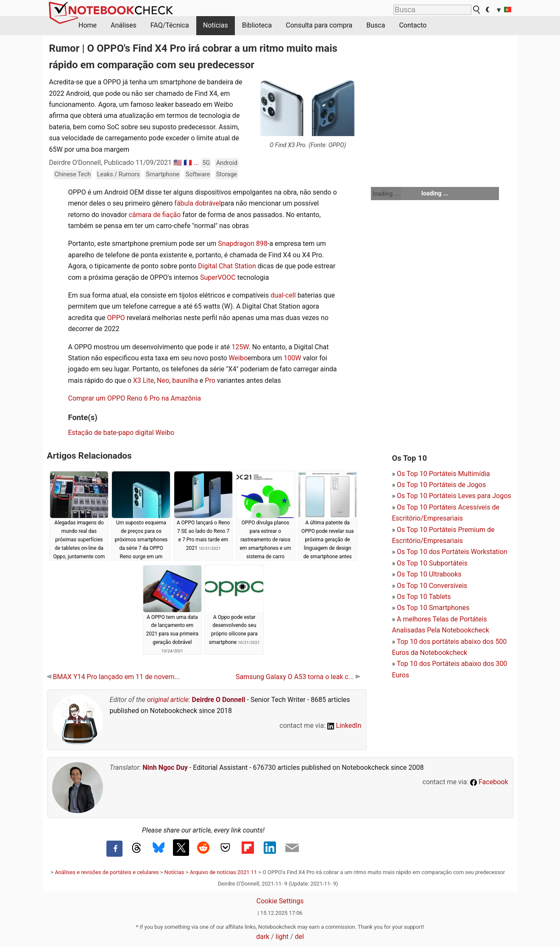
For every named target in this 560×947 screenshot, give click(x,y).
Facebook (489, 782)
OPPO (116, 318)
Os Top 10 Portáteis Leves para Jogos (454, 496)
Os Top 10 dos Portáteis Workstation (452, 552)
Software (198, 174)
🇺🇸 (178, 163)
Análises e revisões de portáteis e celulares (107, 872)
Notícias (216, 25)
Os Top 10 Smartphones (433, 608)
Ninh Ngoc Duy (165, 767)
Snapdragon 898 (243, 244)
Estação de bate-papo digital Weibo (121, 433)
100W (292, 358)
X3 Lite (143, 380)
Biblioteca (257, 25)
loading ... (386, 194)
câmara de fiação (155, 215)
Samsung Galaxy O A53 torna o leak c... (298, 677)
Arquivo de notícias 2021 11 (223, 872)
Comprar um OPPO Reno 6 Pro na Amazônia (135, 398)
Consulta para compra (319, 25)
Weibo (238, 358)
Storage (227, 174)
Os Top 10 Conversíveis (432, 586)
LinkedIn (344, 726)
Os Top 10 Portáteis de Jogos (441, 485)
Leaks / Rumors (118, 174)
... (196, 163)
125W (240, 347)
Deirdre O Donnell (219, 700)
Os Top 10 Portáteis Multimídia (443, 474)
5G (206, 163)
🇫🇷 (188, 163)
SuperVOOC (218, 277)
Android (227, 163)
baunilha (185, 380)
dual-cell (283, 295)
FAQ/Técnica (170, 25)
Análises (124, 25)
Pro (210, 380)
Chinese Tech (73, 174)
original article (168, 700)
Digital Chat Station (227, 266)
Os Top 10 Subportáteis (432, 563)
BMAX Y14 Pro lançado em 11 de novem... (114, 677)
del (299, 937)
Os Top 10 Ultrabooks (429, 574)
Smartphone (163, 174)
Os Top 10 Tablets (424, 597)
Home (88, 25)
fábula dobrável (197, 203)
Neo (163, 380)
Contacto (413, 25)
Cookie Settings (280, 901)
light (282, 937)
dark (263, 937)
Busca (376, 25)
